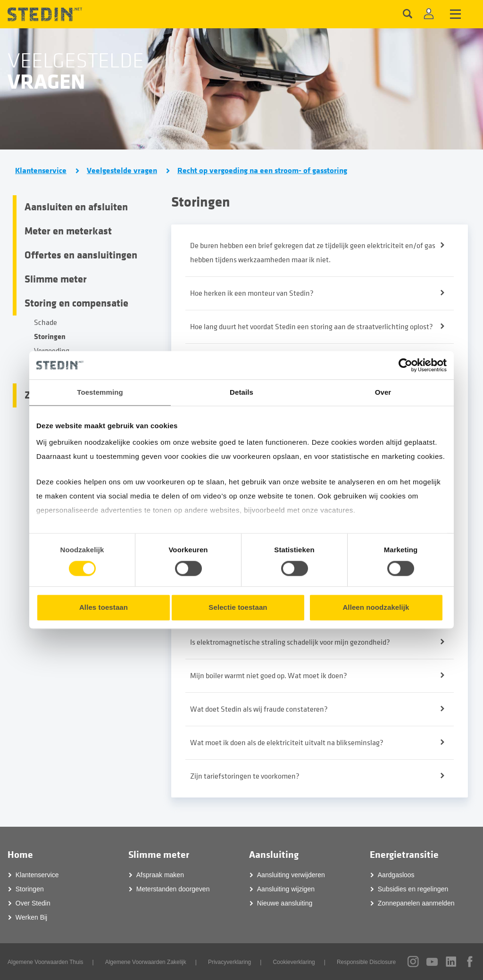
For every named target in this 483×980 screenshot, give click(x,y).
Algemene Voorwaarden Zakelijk (146, 962)
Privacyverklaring (229, 962)
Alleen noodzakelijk (376, 608)
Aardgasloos (396, 875)
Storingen (50, 336)
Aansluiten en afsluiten (76, 207)
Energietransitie (404, 855)
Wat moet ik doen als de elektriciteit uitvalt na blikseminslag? (287, 743)
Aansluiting (274, 855)
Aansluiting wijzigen (286, 889)
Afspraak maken (160, 875)
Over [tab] (383, 392)
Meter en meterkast (68, 231)
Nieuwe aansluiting (285, 903)
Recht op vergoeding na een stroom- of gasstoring (262, 171)
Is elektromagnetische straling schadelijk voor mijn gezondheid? (290, 642)
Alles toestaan (104, 608)
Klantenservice (41, 171)
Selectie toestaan (238, 608)
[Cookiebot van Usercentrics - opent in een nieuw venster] (405, 365)
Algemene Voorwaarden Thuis (46, 962)
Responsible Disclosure (366, 962)
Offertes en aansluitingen (81, 255)
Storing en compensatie (76, 303)
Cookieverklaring (294, 962)
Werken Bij (31, 917)
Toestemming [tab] (100, 392)
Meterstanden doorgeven (173, 889)
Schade (46, 323)
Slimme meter (56, 279)
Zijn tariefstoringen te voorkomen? (245, 776)
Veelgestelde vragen (122, 171)
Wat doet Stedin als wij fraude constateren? (259, 709)
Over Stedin (33, 903)
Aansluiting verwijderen (291, 875)
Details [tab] (241, 392)
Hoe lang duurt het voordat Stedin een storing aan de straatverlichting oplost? (312, 327)
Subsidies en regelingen (413, 889)
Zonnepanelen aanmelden (416, 903)
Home (20, 855)
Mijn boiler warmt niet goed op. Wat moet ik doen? (269, 676)
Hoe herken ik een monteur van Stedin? (252, 293)
